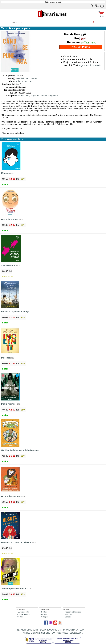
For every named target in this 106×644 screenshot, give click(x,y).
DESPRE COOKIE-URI (51, 630)
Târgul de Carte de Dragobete (44, 96)
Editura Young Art (24, 81)
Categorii (45, 617)
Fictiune (20, 96)
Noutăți (44, 612)
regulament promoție (90, 65)
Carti (27, 96)
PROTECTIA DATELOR (74, 630)
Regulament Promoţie (73, 612)
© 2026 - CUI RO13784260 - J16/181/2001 (53, 633)
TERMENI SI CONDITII (28, 630)
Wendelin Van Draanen (27, 78)
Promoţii (44, 614)
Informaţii (68, 614)
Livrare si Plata (23, 612)
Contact (20, 617)
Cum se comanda (24, 614)
